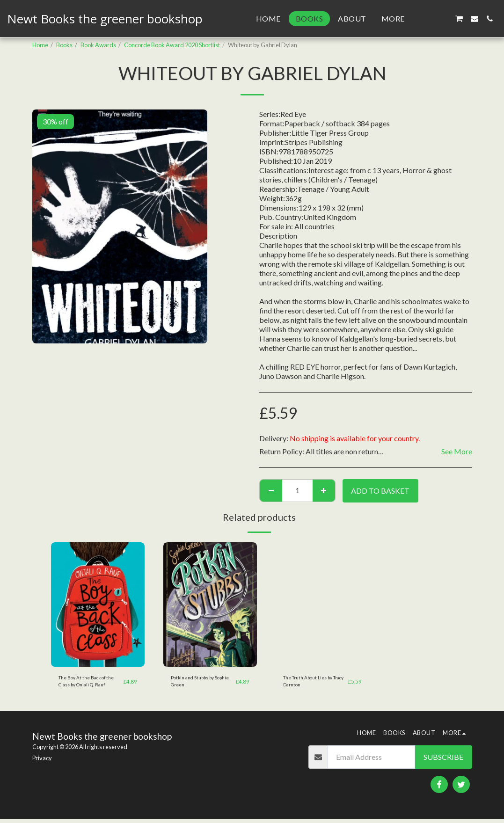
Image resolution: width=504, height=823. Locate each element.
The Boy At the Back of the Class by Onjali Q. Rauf (88, 683)
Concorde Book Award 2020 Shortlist (172, 45)
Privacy (42, 762)
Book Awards (98, 45)
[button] (429, 19)
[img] (98, 605)
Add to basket (380, 491)
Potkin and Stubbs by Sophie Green (197, 683)
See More (457, 451)
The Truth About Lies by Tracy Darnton (314, 683)
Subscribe (443, 761)
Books (64, 45)
